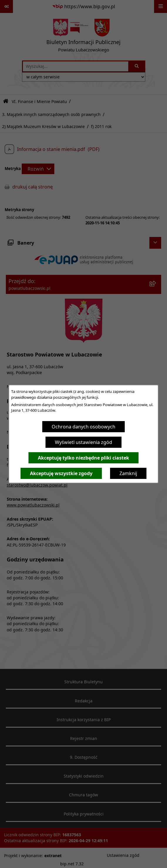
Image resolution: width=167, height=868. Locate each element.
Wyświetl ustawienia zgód (83, 442)
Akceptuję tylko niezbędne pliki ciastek (83, 458)
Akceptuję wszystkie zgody (61, 473)
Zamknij (128, 473)
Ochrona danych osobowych (83, 427)
